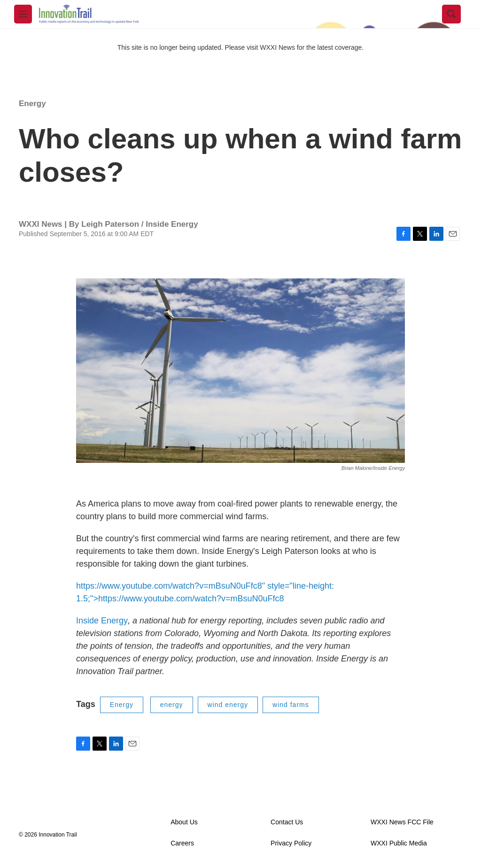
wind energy (228, 705)
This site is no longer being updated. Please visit (189, 47)
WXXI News (277, 47)
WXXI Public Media (399, 843)
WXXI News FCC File (402, 822)
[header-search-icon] (451, 14)
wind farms (291, 705)
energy (172, 705)
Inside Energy (102, 621)
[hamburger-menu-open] (23, 14)
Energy (32, 104)
